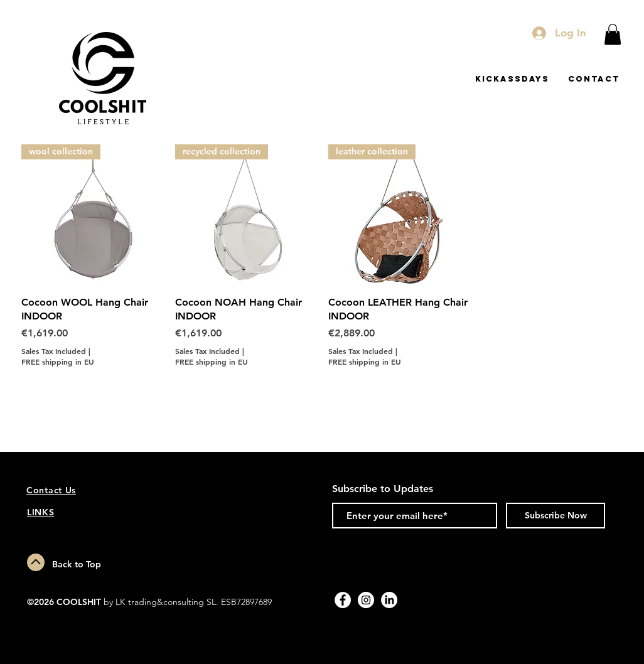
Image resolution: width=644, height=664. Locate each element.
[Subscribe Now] (555, 516)
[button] (613, 34)
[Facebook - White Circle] (343, 600)
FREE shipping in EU (58, 361)
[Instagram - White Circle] (366, 600)
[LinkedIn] (389, 600)
